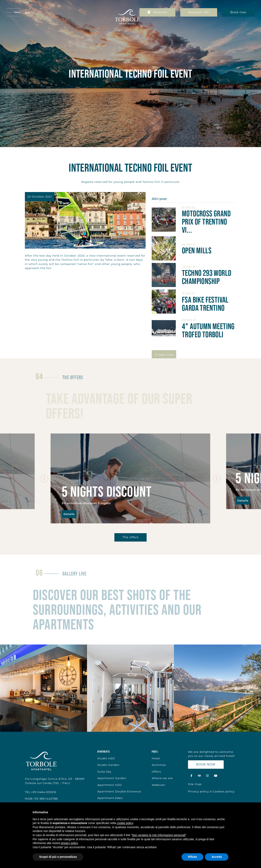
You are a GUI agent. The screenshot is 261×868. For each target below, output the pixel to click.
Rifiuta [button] (192, 857)
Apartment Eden (110, 798)
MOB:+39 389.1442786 (41, 799)
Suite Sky (104, 772)
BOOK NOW (206, 764)
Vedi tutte (164, 355)
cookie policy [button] (125, 823)
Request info (199, 12)
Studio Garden (108, 765)
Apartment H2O (109, 785)
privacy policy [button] (69, 843)
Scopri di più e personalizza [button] (58, 857)
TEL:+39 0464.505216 (41, 792)
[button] (29, 13)
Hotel (156, 758)
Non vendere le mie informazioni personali (159, 835)
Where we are (162, 778)
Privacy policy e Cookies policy (211, 791)
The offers (131, 537)
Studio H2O (106, 758)
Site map (195, 784)
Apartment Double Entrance (119, 791)
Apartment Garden (112, 778)
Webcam (157, 12)
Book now (238, 12)
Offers (156, 772)
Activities (159, 765)
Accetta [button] (217, 857)
